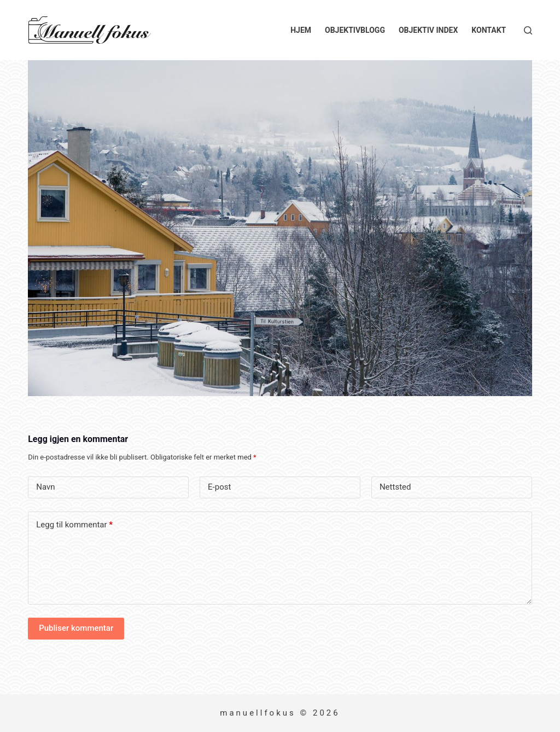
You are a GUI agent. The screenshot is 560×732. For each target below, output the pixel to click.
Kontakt (489, 30)
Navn (45, 487)
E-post (219, 487)
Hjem (301, 30)
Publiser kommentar (76, 628)
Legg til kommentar (74, 525)
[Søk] (528, 30)
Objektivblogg (355, 30)
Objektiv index (428, 30)
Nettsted (395, 487)
